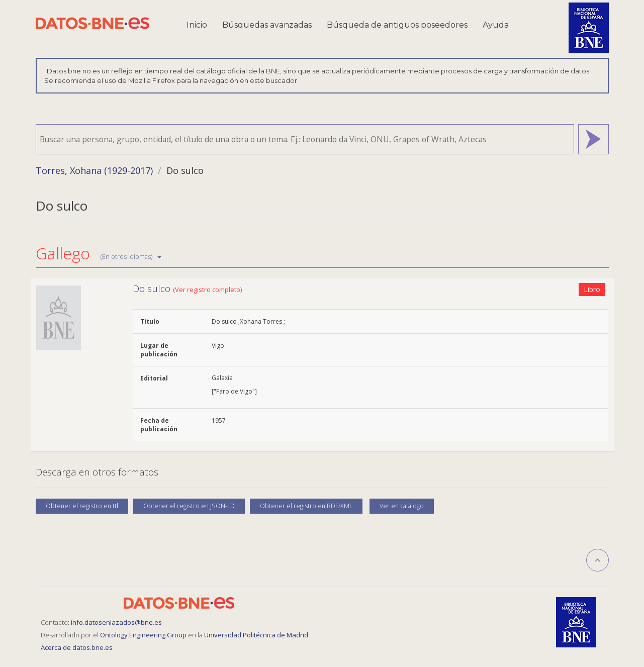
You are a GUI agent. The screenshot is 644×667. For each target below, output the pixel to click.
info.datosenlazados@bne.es (116, 622)
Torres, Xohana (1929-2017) (94, 170)
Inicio (197, 25)
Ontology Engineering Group (144, 635)
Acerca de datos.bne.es (77, 647)
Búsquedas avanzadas (267, 25)
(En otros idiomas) (131, 256)
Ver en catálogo (402, 506)
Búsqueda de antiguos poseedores (397, 25)
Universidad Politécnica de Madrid (256, 635)
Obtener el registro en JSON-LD (189, 506)
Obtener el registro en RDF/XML (306, 506)
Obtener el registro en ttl (82, 506)
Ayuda (496, 25)
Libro (592, 289)
